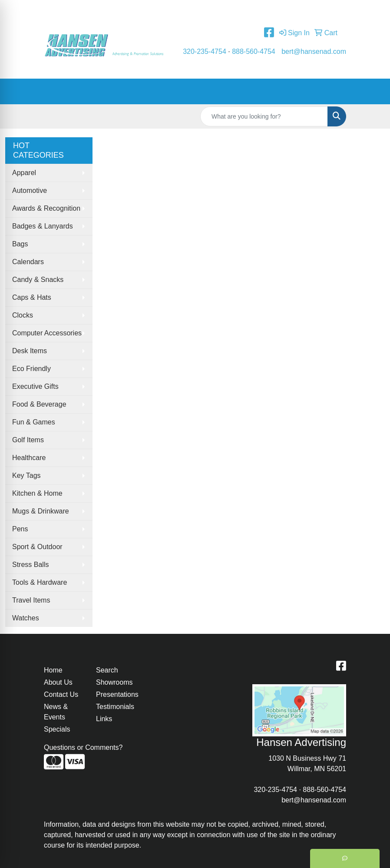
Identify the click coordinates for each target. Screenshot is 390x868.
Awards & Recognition (46, 208)
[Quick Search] (264, 116)
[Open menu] (373, 92)
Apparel (24, 173)
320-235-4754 (205, 51)
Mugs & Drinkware (41, 511)
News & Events (56, 712)
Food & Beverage (39, 404)
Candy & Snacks (38, 280)
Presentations (117, 694)
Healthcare (29, 458)
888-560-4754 (254, 51)
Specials (57, 729)
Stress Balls (30, 565)
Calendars (28, 262)
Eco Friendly (31, 369)
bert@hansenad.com (314, 51)
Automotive (30, 190)
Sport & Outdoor (37, 547)
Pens (20, 529)
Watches (26, 618)
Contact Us (124, 9)
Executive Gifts (35, 386)
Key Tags (26, 475)
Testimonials (166, 9)
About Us (86, 9)
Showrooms (114, 682)
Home (56, 9)
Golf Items (28, 440)
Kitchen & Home (37, 493)
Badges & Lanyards (43, 226)
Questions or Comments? (83, 747)
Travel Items (31, 600)
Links (104, 719)
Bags (20, 244)
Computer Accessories (47, 333)
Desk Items (30, 351)
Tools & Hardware (40, 582)
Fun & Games (34, 422)
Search (107, 670)
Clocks (23, 315)
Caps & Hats (32, 297)
